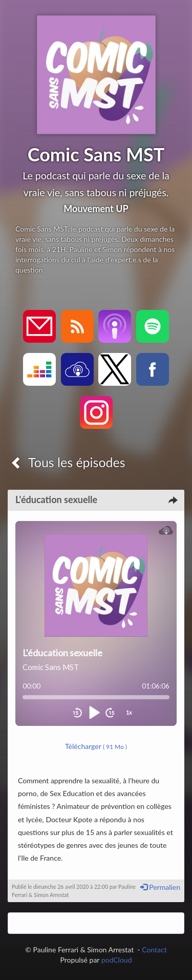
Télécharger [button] (96, 746)
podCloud (117, 960)
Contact (154, 950)
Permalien (160, 887)
